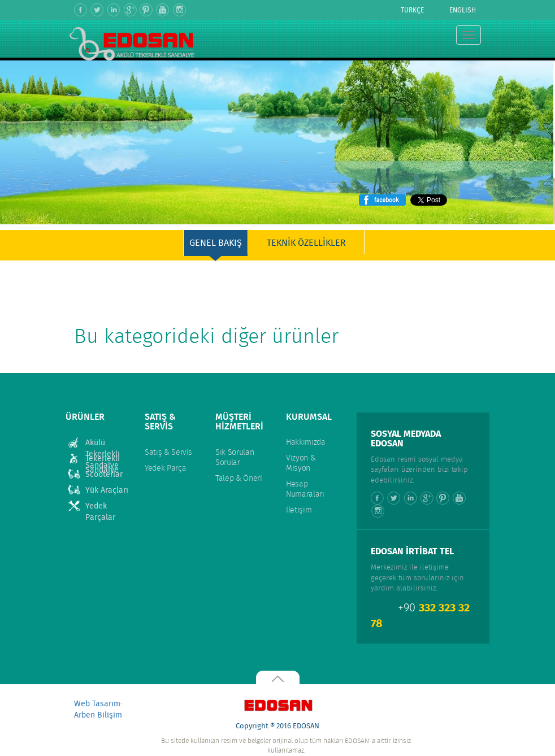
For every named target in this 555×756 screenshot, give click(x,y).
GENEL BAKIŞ (216, 243)
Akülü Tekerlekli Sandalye (103, 443)
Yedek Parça (165, 468)
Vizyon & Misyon (301, 463)
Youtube (163, 10)
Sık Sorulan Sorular (235, 458)
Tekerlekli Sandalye (103, 459)
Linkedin (114, 10)
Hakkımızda (306, 442)
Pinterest (147, 10)
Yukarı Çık (277, 677)
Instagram (179, 10)
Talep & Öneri (239, 479)
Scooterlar (104, 475)
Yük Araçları (107, 490)
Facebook (81, 10)
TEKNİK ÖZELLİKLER (306, 243)
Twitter (97, 10)
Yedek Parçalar (100, 507)
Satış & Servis (168, 453)
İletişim (299, 510)
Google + (130, 10)
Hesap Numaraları (305, 489)
